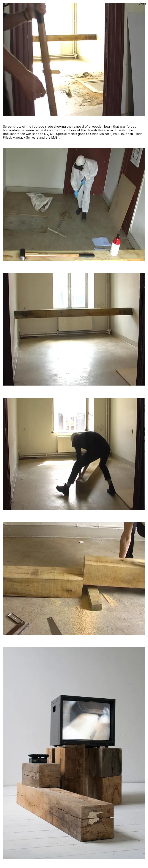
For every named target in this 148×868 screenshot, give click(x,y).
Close (143, 3)
